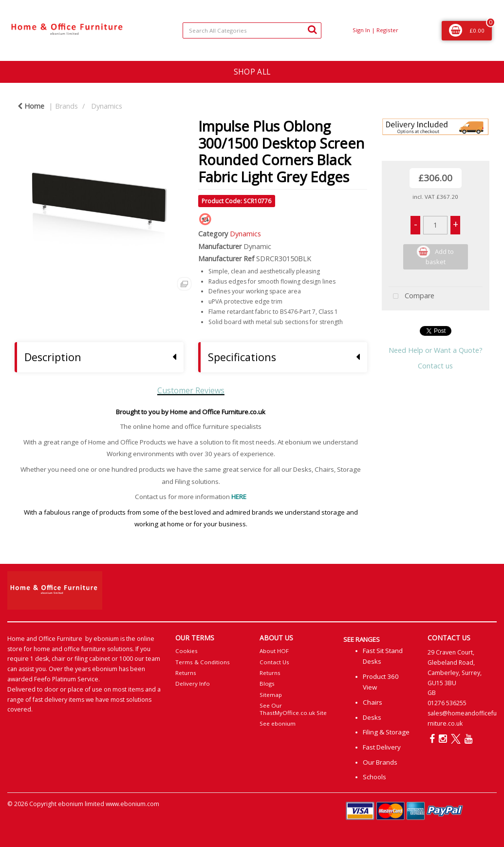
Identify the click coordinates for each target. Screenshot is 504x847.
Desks (372, 717)
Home (31, 106)
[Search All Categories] (252, 30)
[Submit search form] (312, 29)
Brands (66, 106)
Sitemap (271, 695)
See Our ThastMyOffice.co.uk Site (293, 709)
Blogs (267, 683)
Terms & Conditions (203, 662)
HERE (239, 497)
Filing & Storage (386, 732)
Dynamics (107, 106)
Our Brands (380, 762)
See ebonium (278, 723)
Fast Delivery (382, 747)
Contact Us (274, 662)
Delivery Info (193, 683)
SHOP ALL (252, 72)
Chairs (373, 702)
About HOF (274, 651)
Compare (411, 297)
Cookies (187, 651)
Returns (186, 673)
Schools (374, 777)
